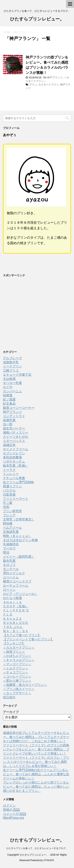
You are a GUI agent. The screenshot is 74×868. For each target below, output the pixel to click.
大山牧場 (9, 379)
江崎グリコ (11, 370)
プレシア (9, 515)
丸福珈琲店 (11, 544)
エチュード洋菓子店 (17, 375)
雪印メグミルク (14, 573)
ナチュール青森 (14, 478)
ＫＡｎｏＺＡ (12, 619)
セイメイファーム (16, 449)
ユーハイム (11, 577)
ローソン (9, 590)
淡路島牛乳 (11, 362)
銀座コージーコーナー (19, 408)
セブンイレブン (14, 453)
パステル (9, 490)
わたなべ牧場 (12, 598)
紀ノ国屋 (9, 399)
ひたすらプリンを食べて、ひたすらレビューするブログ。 (37, 848)
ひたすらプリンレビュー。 (37, 19)
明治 (6, 552)
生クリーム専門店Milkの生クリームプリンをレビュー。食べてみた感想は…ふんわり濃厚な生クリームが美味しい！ (36, 774)
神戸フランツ (55, 77)
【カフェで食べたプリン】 (22, 635)
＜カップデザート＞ (17, 693)
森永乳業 (9, 561)
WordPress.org (13, 818)
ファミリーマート (16, 499)
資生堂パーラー (14, 428)
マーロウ (9, 548)
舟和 (6, 507)
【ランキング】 (14, 643)
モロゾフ (9, 565)
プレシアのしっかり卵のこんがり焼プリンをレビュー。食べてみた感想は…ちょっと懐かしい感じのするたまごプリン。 (36, 787)
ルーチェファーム (16, 586)
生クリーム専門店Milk (18, 482)
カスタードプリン (49, 85)
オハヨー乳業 (12, 383)
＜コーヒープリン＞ (17, 677)
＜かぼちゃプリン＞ (17, 656)
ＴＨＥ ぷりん (13, 627)
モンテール (11, 569)
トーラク (9, 470)
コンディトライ (14, 416)
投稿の (11, 810)
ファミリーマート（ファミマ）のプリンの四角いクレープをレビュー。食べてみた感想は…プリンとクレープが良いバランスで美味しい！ (36, 749)
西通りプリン (12, 486)
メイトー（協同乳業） (19, 557)
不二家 (8, 503)
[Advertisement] (33, 315)
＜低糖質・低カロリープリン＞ (25, 685)
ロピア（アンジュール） (20, 594)
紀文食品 (9, 404)
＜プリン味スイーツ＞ (19, 689)
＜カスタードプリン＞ (19, 648)
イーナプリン (12, 366)
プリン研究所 (12, 511)
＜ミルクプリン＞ (16, 668)
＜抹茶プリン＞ (14, 652)
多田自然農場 (12, 457)
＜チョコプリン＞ (16, 672)
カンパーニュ (12, 391)
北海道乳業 (11, 532)
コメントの (15, 814)
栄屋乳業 (9, 420)
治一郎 (8, 424)
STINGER (49, 860)
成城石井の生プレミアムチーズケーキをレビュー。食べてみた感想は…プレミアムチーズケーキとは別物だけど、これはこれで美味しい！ (36, 737)
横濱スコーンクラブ (17, 581)
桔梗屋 (8, 395)
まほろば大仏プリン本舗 (20, 540)
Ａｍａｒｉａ (12, 602)
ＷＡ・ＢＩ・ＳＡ (16, 631)
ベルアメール (12, 528)
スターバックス (14, 441)
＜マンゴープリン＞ (17, 664)
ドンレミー (11, 474)
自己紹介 (9, 697)
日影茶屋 (9, 495)
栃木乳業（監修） (16, 466)
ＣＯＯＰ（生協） (16, 606)
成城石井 (9, 445)
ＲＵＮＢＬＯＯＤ (16, 623)
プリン (33, 85)
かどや (8, 387)
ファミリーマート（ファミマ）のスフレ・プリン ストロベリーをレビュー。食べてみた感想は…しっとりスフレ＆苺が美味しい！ (36, 762)
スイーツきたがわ (16, 437)
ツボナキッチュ (14, 461)
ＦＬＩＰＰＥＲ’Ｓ (16, 610)
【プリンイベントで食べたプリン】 (28, 639)
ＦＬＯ (8, 614)
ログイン (9, 805)
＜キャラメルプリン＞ (19, 660)
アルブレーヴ (12, 358)
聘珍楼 (8, 523)
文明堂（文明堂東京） (19, 519)
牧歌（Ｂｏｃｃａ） (17, 536)
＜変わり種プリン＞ (17, 681)
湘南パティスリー (16, 433)
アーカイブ (11, 712)
